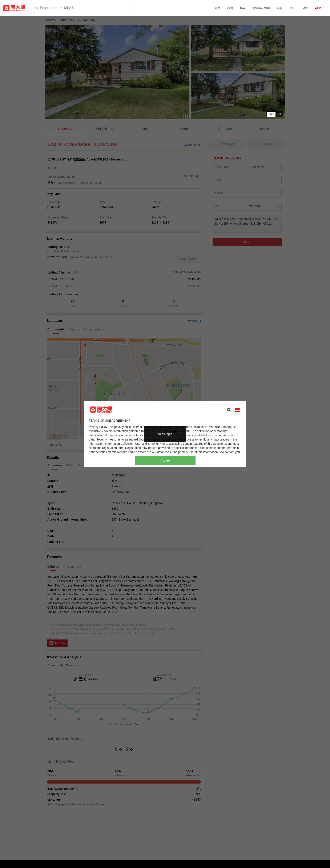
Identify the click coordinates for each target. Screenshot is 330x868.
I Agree (165, 460)
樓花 (243, 8)
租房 (230, 8)
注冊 (293, 8)
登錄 (305, 8)
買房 (218, 8)
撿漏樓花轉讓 (261, 8)
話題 (280, 8)
